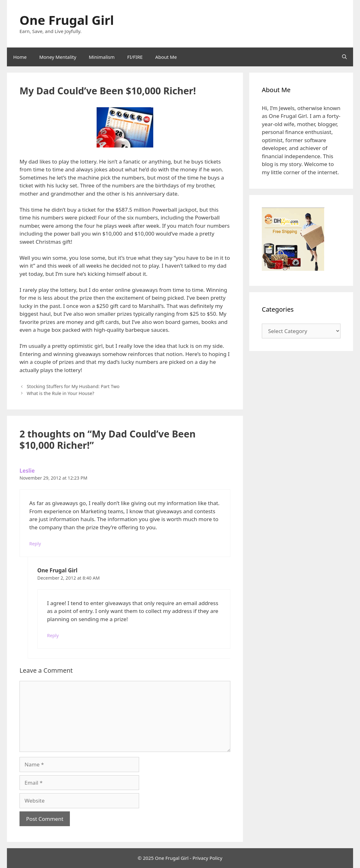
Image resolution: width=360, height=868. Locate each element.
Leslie (27, 471)
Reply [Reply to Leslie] (35, 544)
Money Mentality (58, 57)
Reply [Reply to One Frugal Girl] (53, 635)
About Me (166, 57)
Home (20, 57)
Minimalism (102, 57)
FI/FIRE (135, 57)
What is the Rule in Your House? (60, 393)
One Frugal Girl (67, 20)
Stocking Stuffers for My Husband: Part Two (73, 386)
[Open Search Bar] (344, 57)
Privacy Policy (208, 858)
